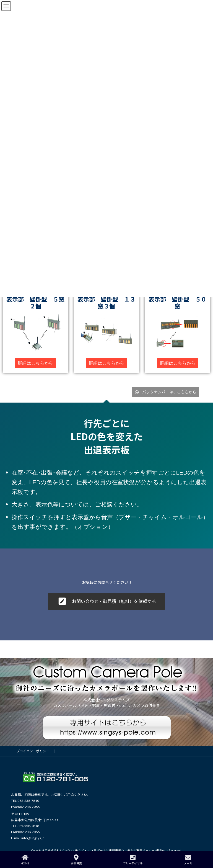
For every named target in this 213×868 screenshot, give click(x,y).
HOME (25, 860)
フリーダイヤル (133, 860)
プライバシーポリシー (33, 751)
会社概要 (76, 860)
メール (188, 860)
